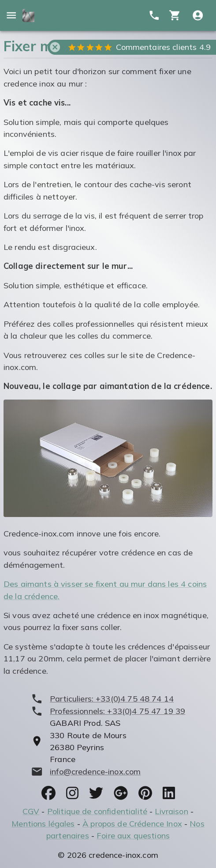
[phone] (108, 699)
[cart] (175, 15)
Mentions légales (43, 824)
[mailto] (108, 772)
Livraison (171, 811)
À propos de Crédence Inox (132, 824)
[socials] (48, 793)
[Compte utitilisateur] (198, 15)
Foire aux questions (133, 836)
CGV (31, 811)
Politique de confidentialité (97, 811)
